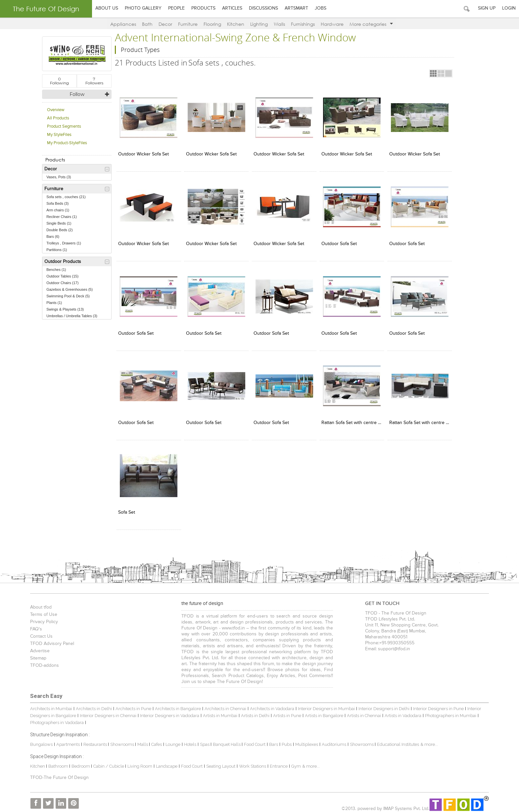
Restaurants (94, 741)
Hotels (189, 741)
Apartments (67, 741)
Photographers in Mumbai (449, 712)
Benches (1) (55, 270)
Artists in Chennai (363, 712)
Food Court (253, 741)
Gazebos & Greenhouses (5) (69, 289)
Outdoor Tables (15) (61, 276)
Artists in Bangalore (323, 712)
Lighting (259, 24)
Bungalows (40, 741)
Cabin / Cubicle (108, 763)
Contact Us (40, 633)
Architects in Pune (132, 706)
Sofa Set (126, 509)
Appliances (123, 24)
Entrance (277, 763)
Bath (147, 24)
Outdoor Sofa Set (336, 242)
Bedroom (80, 763)
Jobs (321, 8)
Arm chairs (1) (57, 210)
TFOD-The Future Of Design (58, 775)
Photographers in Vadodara (56, 719)
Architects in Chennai (224, 706)
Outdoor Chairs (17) (61, 283)
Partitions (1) (56, 250)
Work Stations (251, 763)
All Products (57, 118)
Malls (142, 741)
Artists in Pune (286, 712)
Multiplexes (305, 741)
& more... (428, 741)
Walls (279, 24)
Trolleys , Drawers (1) (63, 243)
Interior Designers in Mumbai (325, 706)
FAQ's (35, 626)
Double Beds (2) (59, 230)
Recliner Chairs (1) (61, 217)
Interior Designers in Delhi (383, 706)
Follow (76, 94)
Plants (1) (53, 303)
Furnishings (303, 24)
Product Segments (63, 127)
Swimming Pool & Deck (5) (67, 296)
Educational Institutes (397, 741)
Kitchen (236, 24)
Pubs (285, 741)
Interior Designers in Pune (437, 706)
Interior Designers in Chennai (107, 712)
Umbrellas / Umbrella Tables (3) (71, 316)
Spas (204, 741)
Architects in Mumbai (50, 706)
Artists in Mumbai (219, 712)
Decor (165, 24)
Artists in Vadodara (402, 712)
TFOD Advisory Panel (51, 641)
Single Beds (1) (58, 223)
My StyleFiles (58, 135)
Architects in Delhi (93, 706)
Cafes (155, 741)
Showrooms (121, 741)
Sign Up (487, 8)
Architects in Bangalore (177, 706)
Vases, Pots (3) (58, 177)
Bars (272, 741)
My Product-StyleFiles (66, 143)
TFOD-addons (43, 662)
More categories (371, 24)
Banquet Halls (226, 741)
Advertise (39, 648)
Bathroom (57, 763)
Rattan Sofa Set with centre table (349, 420)
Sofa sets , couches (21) (65, 197)
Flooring (212, 24)
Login (509, 8)
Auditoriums (333, 741)
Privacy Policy (43, 619)
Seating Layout (219, 763)
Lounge (172, 741)
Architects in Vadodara (271, 706)
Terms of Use (42, 612)
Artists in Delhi (254, 712)
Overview (55, 110)
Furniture (188, 24)
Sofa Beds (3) (56, 203)
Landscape (165, 763)
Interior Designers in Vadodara (168, 712)
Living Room (139, 763)
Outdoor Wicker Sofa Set (142, 153)
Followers (93, 81)
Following (58, 81)
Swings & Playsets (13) (64, 309)
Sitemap (37, 655)
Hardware (332, 24)
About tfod (40, 604)
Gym (295, 763)
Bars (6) (52, 236)
